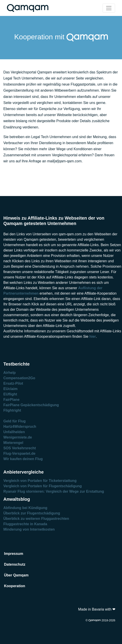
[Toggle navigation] (109, 8)
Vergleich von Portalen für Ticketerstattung (40, 481)
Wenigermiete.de (18, 437)
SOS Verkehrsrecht (20, 448)
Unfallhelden (14, 432)
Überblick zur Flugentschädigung (32, 513)
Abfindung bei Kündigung (25, 508)
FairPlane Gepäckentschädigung (31, 405)
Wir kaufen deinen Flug (23, 459)
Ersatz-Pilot (13, 383)
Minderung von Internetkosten (29, 529)
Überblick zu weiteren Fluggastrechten (36, 519)
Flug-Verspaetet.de (19, 453)
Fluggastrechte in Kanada (25, 524)
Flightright (12, 410)
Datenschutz (15, 564)
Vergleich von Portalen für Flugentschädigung (43, 486)
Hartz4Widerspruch (20, 427)
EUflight (10, 394)
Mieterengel (13, 443)
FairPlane (11, 400)
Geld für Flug (15, 421)
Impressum (14, 554)
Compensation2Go (19, 378)
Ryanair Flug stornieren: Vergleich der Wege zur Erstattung (54, 491)
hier (93, 336)
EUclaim (10, 389)
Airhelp (10, 373)
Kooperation (15, 586)
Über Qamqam (16, 575)
